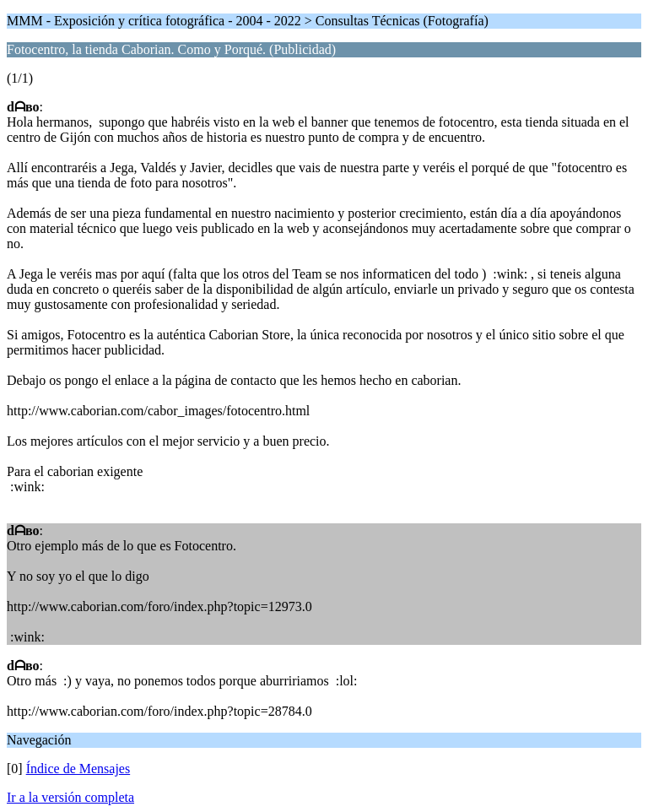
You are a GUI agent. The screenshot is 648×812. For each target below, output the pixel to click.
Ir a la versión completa (70, 797)
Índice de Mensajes (78, 769)
